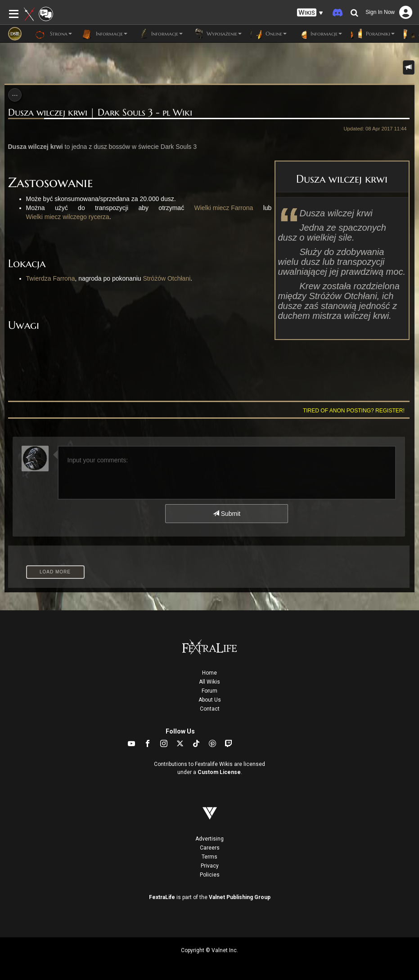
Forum (209, 691)
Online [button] (269, 34)
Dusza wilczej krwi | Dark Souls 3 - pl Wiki (100, 113)
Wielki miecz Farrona (224, 208)
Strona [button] (54, 34)
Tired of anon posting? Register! (354, 411)
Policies (210, 875)
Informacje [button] (104, 34)
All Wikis (209, 682)
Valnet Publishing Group (240, 897)
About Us (210, 700)
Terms (209, 857)
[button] (310, 13)
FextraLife (162, 897)
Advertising (209, 839)
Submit (227, 514)
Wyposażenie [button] (217, 34)
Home (209, 673)
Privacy (210, 866)
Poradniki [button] (373, 34)
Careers (210, 848)
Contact (210, 709)
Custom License (219, 772)
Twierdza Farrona (51, 278)
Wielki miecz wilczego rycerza (68, 217)
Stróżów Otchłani (167, 278)
